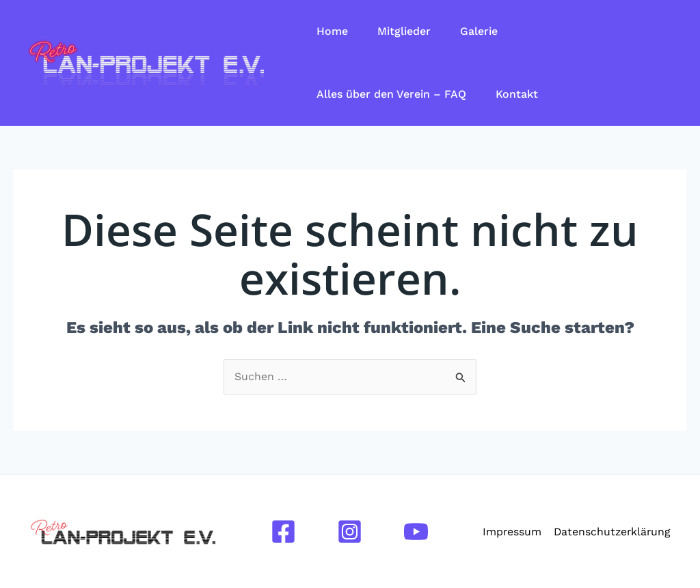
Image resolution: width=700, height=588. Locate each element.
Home (334, 31)
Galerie (488, 31)
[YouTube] (416, 532)
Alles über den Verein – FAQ (393, 94)
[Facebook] (283, 532)
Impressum (511, 532)
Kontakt (522, 94)
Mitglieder (409, 31)
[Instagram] (350, 532)
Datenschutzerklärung (611, 532)
